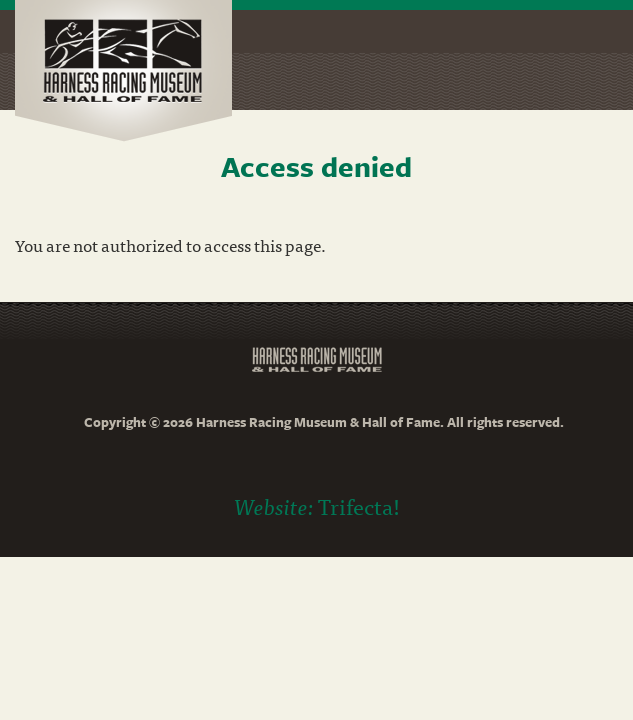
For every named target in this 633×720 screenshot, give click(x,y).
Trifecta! (359, 505)
